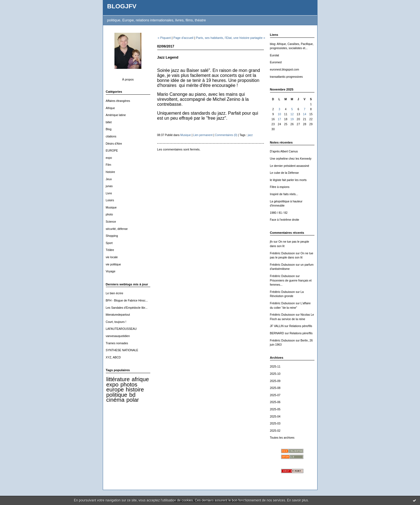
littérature (118, 379)
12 (292, 114)
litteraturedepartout (118, 315)
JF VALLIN (277, 326)
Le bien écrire (115, 293)
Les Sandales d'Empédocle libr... (127, 308)
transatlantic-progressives (286, 77)
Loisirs (110, 200)
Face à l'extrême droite (285, 220)
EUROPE (112, 151)
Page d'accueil (183, 38)
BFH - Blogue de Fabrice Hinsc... (127, 301)
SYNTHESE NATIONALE (122, 350)
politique (117, 395)
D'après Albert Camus (284, 151)
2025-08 (275, 388)
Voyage (111, 271)
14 (305, 114)
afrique (140, 379)
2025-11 (275, 367)
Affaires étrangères (118, 101)
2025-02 (275, 431)
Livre (109, 193)
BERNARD (277, 333)
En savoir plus (297, 500)
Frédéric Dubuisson (282, 253)
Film (109, 165)
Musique (111, 208)
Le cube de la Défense (284, 173)
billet (109, 122)
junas (109, 186)
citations (111, 136)
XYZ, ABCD (113, 357)
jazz (250, 135)
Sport (109, 243)
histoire (111, 172)
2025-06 (275, 402)
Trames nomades (117, 343)
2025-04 (275, 417)
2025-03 (275, 424)
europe (115, 390)
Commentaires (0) (226, 135)
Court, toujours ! (116, 322)
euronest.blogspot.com (285, 70)
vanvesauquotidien (118, 336)
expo (109, 158)
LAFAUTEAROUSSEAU (121, 329)
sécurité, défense (117, 229)
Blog (109, 129)
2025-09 (275, 381)
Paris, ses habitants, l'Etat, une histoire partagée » (230, 38)
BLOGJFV (122, 6)
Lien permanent (203, 135)
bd (132, 395)
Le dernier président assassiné (290, 166)
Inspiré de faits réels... (284, 194)
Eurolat (275, 55)
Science (111, 222)
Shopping (112, 236)
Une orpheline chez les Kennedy (291, 159)
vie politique (113, 264)
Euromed (276, 62)
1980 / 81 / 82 (279, 213)
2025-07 (275, 395)
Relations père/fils (301, 326)
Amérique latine (116, 115)
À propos (128, 80)
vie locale (112, 257)
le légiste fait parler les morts (288, 180)
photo (109, 214)
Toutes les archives (282, 438)
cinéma (115, 400)
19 (292, 119)
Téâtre (110, 250)
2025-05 (275, 409)
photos (129, 385)
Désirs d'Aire (114, 144)
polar (133, 400)
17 (279, 119)
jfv (271, 242)
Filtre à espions (280, 187)
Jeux (109, 179)
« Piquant (164, 38)
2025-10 (275, 374)
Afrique (110, 108)
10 (279, 114)
